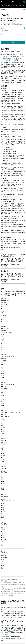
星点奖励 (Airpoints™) (16, 6)
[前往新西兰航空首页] (13, 2)
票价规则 (19, 124)
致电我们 (11, 631)
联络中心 (8, 60)
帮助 (24, 6)
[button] (2, 2)
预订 (6, 6)
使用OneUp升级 (18, 617)
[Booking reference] (24, 28)
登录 (24, 2)
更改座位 (8, 110)
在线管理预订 (7, 627)
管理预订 (17, 56)
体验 (9, 6)
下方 (14, 124)
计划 (2, 6)
